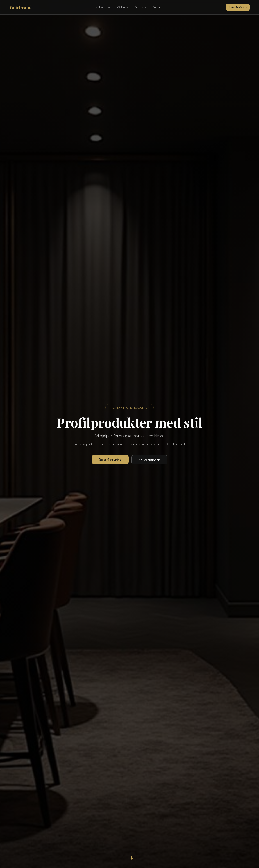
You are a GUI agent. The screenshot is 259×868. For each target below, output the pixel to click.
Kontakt (157, 7)
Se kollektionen (149, 460)
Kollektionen (103, 7)
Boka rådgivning (238, 7)
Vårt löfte (123, 7)
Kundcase (140, 7)
